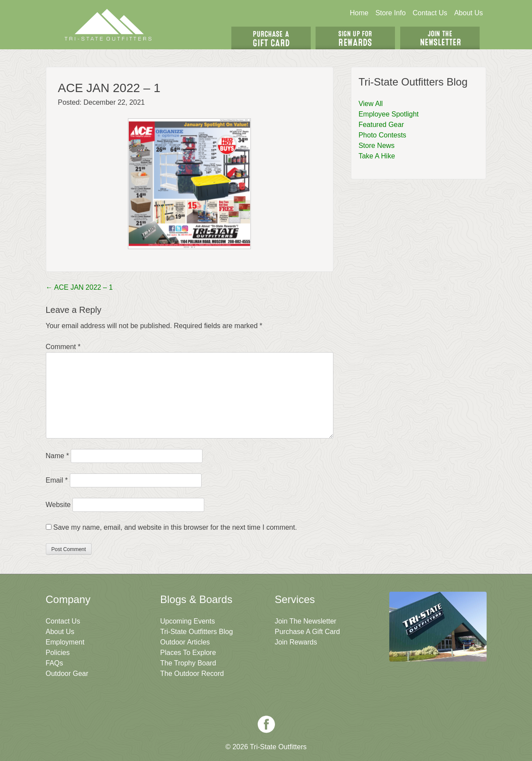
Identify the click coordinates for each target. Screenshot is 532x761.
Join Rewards (296, 642)
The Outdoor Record (192, 674)
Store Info (390, 13)
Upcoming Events (187, 621)
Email (57, 480)
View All (371, 104)
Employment (65, 642)
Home (359, 13)
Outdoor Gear (67, 674)
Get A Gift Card (271, 38)
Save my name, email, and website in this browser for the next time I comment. (175, 527)
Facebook (266, 724)
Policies (58, 653)
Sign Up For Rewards (355, 38)
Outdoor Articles (185, 642)
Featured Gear (381, 125)
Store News (376, 146)
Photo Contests (382, 135)
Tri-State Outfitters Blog (197, 632)
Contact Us (430, 13)
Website (58, 505)
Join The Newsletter (440, 38)
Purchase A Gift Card (307, 632)
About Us (469, 13)
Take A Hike (377, 156)
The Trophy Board (188, 663)
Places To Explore (188, 653)
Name (57, 456)
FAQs (55, 663)
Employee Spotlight (388, 114)
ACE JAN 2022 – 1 (79, 287)
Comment (63, 347)
